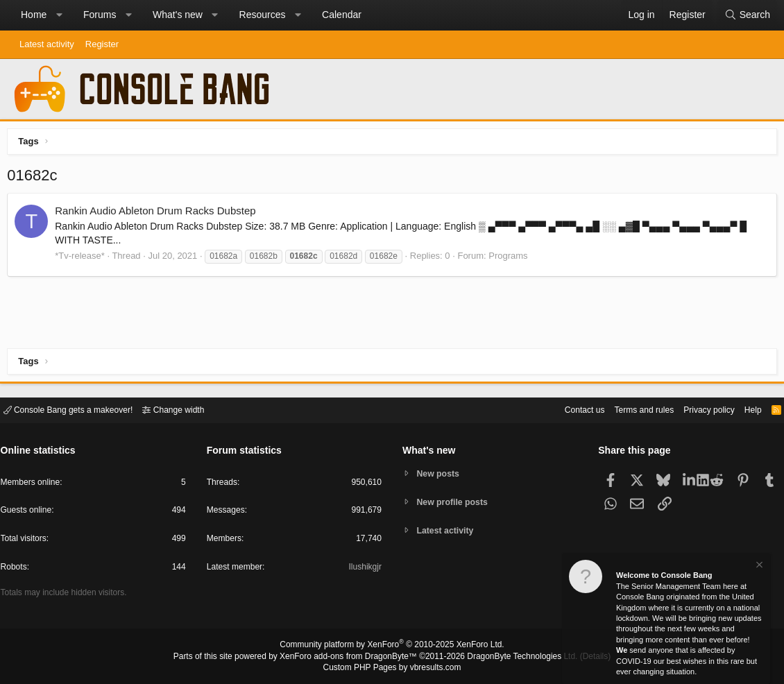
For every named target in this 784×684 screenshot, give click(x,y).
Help (745, 409)
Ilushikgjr (364, 569)
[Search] (747, 15)
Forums (100, 15)
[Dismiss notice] (758, 566)
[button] (59, 15)
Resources (263, 15)
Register (102, 44)
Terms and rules (628, 409)
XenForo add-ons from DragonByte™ (352, 657)
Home (34, 15)
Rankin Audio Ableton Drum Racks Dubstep (159, 214)
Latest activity (47, 44)
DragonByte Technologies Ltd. (512, 657)
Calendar (342, 15)
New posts (440, 473)
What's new (178, 15)
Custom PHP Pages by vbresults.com (392, 668)
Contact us (564, 409)
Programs (511, 259)
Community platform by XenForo (392, 647)
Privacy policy (698, 409)
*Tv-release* (83, 259)
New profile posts (455, 502)
